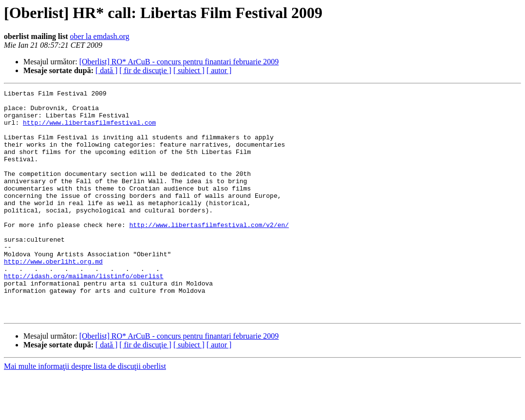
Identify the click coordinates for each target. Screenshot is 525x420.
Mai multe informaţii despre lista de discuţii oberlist (85, 411)
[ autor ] (219, 70)
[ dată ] (106, 70)
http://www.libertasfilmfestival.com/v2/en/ (209, 252)
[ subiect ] (189, 70)
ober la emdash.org (100, 36)
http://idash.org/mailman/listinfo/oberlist (84, 314)
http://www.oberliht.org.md (53, 296)
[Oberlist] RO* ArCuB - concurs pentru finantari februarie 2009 (179, 62)
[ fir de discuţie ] (145, 70)
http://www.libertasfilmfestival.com (89, 130)
